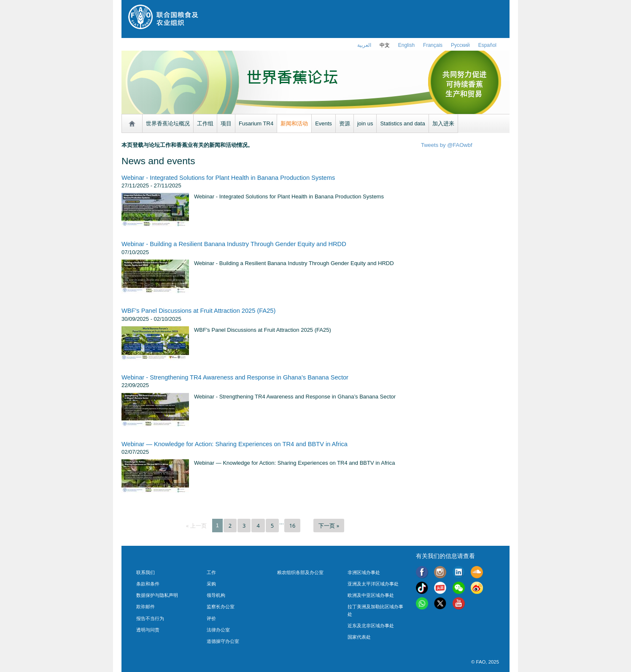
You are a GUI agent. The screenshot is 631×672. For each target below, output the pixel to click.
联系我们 (146, 572)
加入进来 (443, 123)
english (406, 45)
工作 (211, 572)
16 (293, 526)
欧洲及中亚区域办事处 (371, 595)
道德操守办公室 (223, 641)
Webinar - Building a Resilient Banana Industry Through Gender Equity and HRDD (234, 244)
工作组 (205, 123)
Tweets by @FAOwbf (447, 145)
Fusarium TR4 (256, 123)
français (433, 45)
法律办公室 (218, 630)
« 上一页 (196, 526)
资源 (345, 123)
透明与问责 (148, 630)
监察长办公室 (221, 607)
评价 (211, 618)
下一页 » (329, 526)
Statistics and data (402, 123)
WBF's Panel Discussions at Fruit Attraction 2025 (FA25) (198, 311)
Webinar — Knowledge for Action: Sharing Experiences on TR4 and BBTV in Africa (235, 444)
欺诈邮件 (146, 607)
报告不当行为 (150, 618)
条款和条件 (148, 584)
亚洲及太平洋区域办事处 (373, 584)
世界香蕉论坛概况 (168, 123)
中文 (385, 45)
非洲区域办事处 (364, 572)
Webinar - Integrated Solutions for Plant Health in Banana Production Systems (228, 178)
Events (324, 123)
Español (487, 45)
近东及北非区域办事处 (371, 626)
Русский (460, 45)
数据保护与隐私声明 (157, 595)
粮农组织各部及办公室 (300, 572)
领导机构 (216, 595)
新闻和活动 (294, 123)
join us (365, 123)
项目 (226, 123)
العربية (364, 45)
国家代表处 (359, 637)
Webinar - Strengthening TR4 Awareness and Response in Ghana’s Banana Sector (235, 377)
